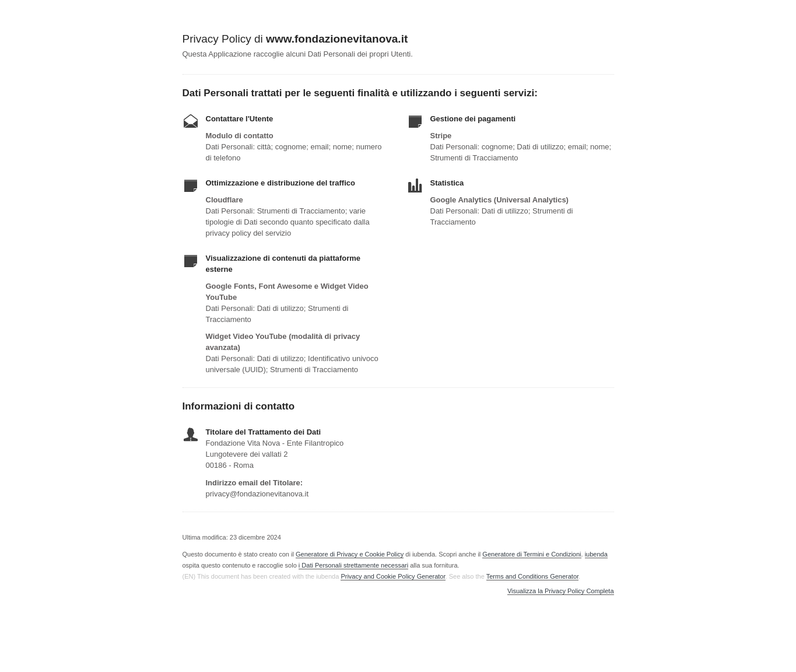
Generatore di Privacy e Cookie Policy (350, 554)
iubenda (596, 554)
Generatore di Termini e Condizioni (532, 554)
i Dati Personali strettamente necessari (353, 565)
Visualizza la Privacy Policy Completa (561, 591)
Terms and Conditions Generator (532, 576)
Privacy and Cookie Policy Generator (393, 576)
